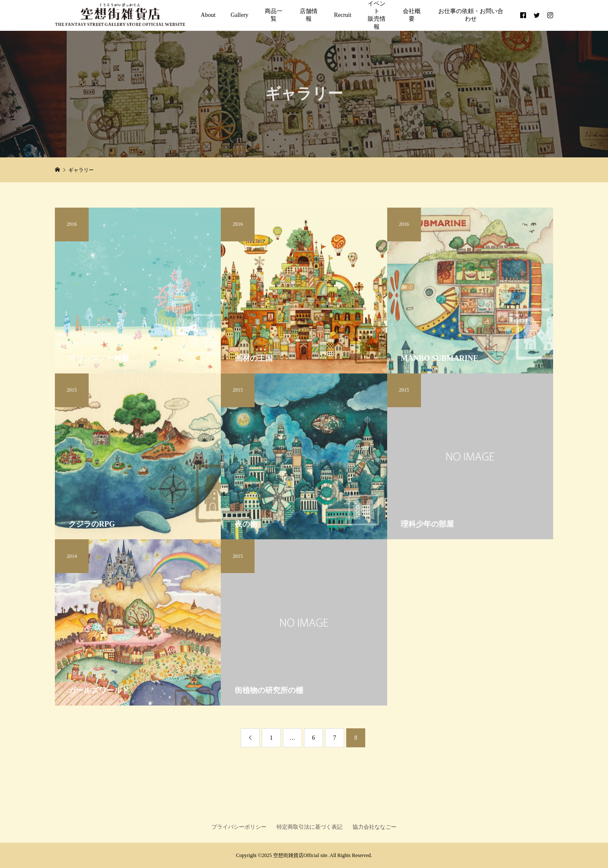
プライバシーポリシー (239, 827)
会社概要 (412, 15)
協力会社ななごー (375, 827)
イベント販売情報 (377, 15)
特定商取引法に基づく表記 (309, 827)
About (208, 15)
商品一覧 (274, 15)
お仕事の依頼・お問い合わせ (471, 15)
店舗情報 (309, 15)
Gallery (239, 15)
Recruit (343, 15)
